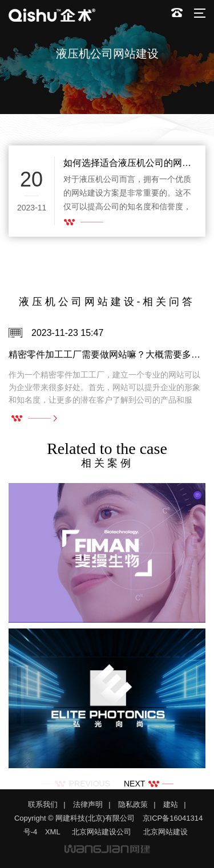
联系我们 (43, 804)
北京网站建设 (165, 832)
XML (53, 832)
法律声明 (88, 804)
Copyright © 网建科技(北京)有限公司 (74, 818)
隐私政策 (133, 804)
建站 (171, 804)
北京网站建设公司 (102, 832)
